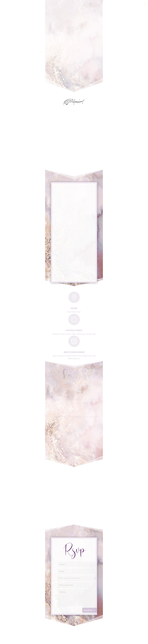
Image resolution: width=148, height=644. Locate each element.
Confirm (90, 610)
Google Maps (74, 330)
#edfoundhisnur (74, 352)
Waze (74, 308)
